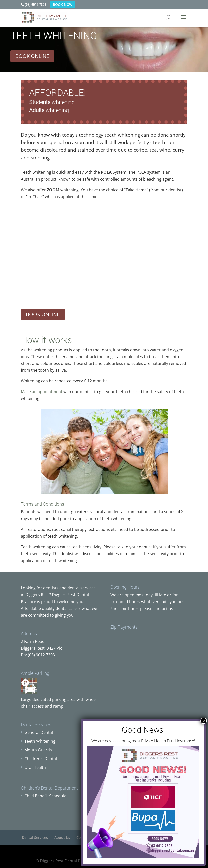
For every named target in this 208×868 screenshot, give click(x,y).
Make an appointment (42, 392)
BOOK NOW (63, 5)
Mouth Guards (38, 750)
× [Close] (204, 721)
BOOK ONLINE (32, 56)
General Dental (39, 732)
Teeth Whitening (40, 741)
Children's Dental (41, 759)
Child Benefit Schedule (45, 796)
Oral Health (35, 767)
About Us (62, 837)
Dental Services (35, 837)
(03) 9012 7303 (36, 5)
